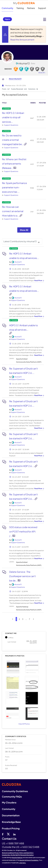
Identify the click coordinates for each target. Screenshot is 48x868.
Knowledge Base (11, 822)
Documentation (11, 815)
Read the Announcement (22, 40)
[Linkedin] (14, 834)
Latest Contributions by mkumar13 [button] (20, 241)
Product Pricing (11, 828)
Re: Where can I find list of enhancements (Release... (14, 164)
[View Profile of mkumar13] (18, 262)
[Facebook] (3, 834)
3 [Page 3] (23, 619)
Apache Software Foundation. (29, 860)
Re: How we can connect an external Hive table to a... (13, 211)
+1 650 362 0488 (30, 847)
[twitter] (8, 834)
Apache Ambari (22, 359)
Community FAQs (12, 797)
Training (20, 8)
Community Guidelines (15, 791)
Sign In (7, 19)
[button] (14, 667)
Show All (24, 230)
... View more (39, 281)
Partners (31, 8)
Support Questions (11, 125)
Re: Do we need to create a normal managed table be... (13, 140)
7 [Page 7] (29, 619)
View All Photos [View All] (24, 724)
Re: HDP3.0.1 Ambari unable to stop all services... (13, 117)
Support (42, 8)
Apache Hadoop (22, 607)
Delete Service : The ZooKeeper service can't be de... (22, 576)
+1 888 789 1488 (15, 843)
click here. (23, 863)
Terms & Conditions (8, 853)
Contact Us (9, 839)
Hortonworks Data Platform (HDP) (29, 362)
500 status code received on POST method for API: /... (23, 531)
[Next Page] (33, 619)
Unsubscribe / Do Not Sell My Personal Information (18, 855)
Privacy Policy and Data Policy (24, 853)
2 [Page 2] (19, 619)
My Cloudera (9, 802)
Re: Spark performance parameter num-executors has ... (14, 187)
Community (7, 8)
